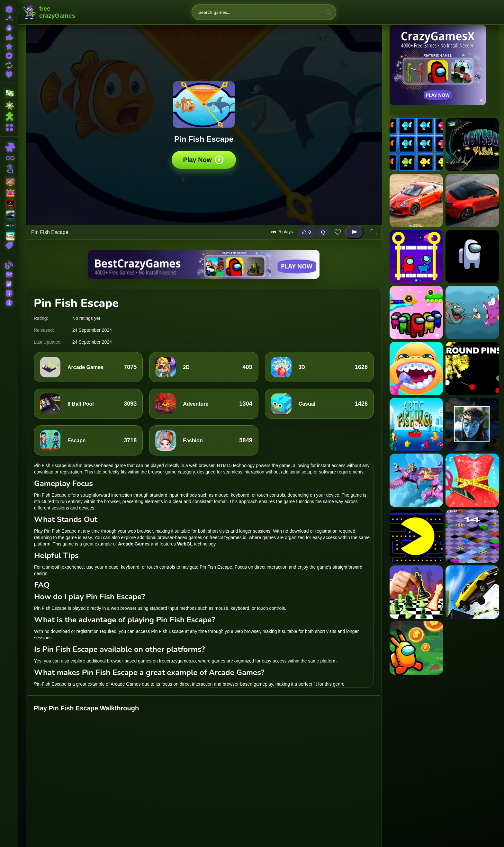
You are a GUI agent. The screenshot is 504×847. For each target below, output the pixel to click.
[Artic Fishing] (416, 424)
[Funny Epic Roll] (472, 536)
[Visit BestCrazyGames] (204, 264)
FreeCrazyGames (49, 12)
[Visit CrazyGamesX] (444, 65)
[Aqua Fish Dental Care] (416, 368)
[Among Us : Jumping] (472, 257)
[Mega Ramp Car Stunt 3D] (472, 592)
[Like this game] (307, 232)
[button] (373, 232)
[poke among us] (416, 648)
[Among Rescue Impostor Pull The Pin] (416, 257)
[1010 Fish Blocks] (416, 145)
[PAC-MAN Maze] (416, 536)
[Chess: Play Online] (416, 592)
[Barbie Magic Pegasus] (416, 480)
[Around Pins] (472, 368)
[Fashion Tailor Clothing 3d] (472, 480)
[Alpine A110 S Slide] (472, 201)
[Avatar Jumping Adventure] (472, 424)
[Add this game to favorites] (338, 232)
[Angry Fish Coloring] (472, 312)
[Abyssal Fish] (472, 145)
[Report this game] (354, 232)
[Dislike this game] (323, 232)
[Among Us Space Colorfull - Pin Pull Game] (416, 312)
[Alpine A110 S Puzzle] (416, 201)
